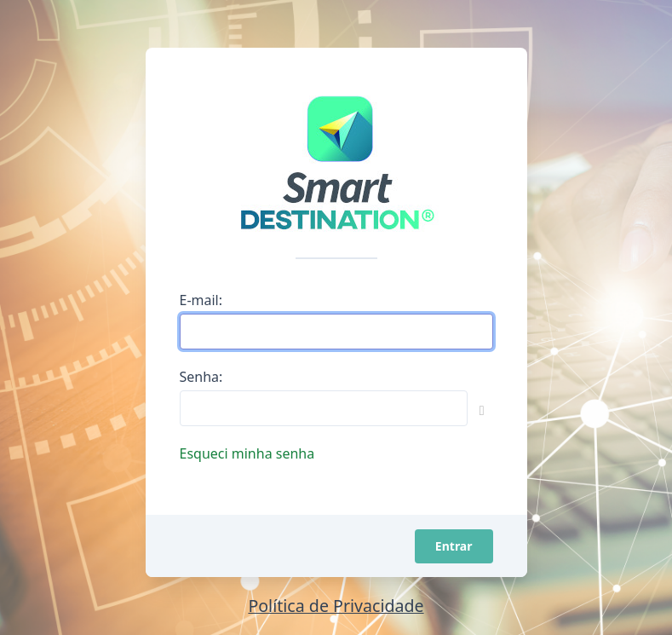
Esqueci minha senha (247, 453)
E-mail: (201, 300)
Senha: (201, 377)
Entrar (454, 546)
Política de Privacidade (336, 606)
